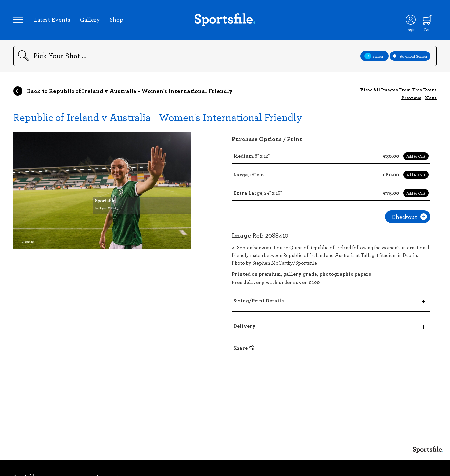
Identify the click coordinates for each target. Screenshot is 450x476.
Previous (411, 97)
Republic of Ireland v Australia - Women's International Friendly (158, 117)
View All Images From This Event (398, 89)
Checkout (409, 217)
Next (431, 97)
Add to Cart (416, 156)
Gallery (90, 19)
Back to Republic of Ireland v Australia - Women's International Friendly (123, 91)
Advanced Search (410, 56)
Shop (117, 19)
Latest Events (52, 19)
